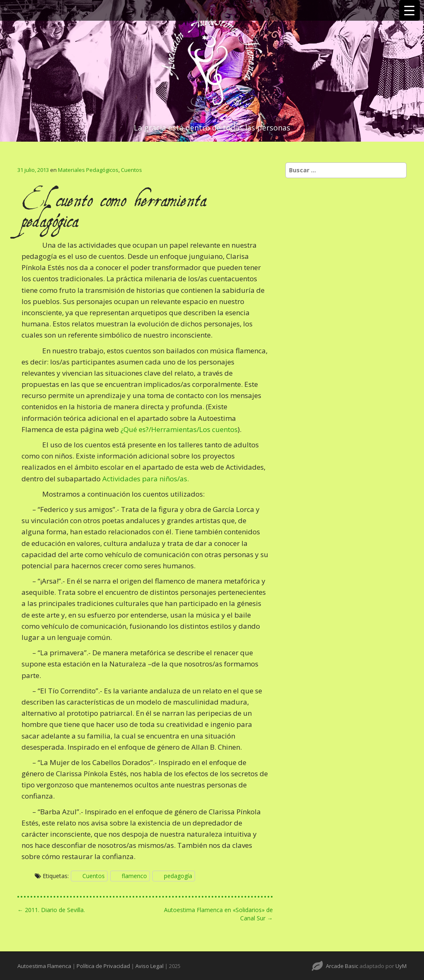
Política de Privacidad (103, 966)
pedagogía (178, 876)
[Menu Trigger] (410, 10)
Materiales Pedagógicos (88, 170)
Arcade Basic (342, 966)
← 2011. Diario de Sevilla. (51, 910)
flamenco (134, 876)
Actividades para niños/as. (146, 479)
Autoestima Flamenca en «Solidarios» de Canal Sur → (218, 914)
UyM (401, 966)
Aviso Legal (149, 966)
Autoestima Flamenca (44, 966)
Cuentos (131, 170)
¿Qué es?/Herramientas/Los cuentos (179, 429)
